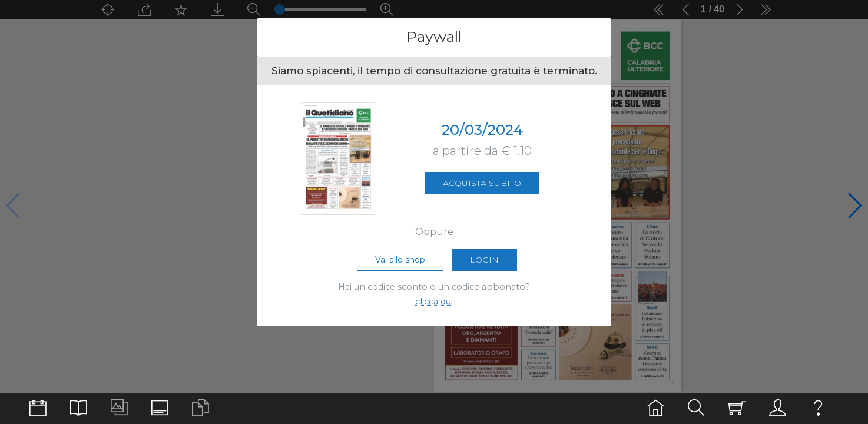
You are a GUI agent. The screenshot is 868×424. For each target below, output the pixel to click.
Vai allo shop (400, 260)
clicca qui (434, 302)
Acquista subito (482, 183)
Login (484, 260)
